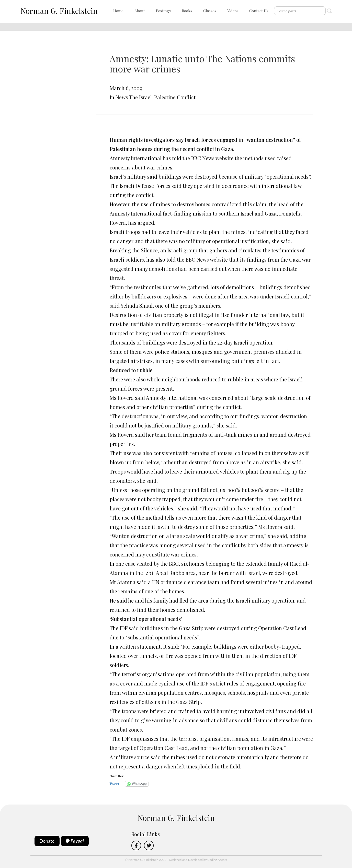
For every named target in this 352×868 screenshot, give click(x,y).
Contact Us (259, 11)
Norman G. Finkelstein (59, 11)
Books (187, 11)
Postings (163, 11)
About (140, 11)
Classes (210, 11)
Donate (47, 841)
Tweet (115, 784)
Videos (233, 11)
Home (118, 11)
